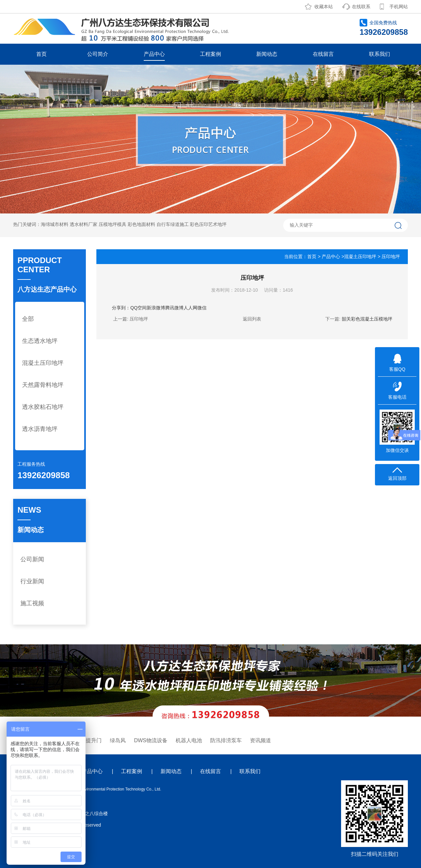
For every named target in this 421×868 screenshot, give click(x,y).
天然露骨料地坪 (43, 385)
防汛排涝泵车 (226, 740)
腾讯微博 (174, 308)
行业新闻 (32, 581)
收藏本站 (324, 7)
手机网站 (399, 7)
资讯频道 (260, 740)
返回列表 (252, 319)
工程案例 (210, 54)
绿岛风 (118, 740)
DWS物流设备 (150, 740)
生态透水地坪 (40, 341)
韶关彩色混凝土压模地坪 (367, 319)
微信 (202, 308)
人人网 (190, 308)
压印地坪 (139, 319)
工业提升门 (88, 740)
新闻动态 (267, 54)
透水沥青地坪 (40, 429)
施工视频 (32, 603)
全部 (28, 319)
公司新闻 (32, 559)
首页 (41, 54)
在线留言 (323, 54)
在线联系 (361, 7)
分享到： (121, 308)
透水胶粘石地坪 (43, 407)
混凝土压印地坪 (43, 363)
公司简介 (98, 54)
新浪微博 (156, 308)
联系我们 (380, 54)
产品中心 (154, 54)
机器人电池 (189, 740)
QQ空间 (138, 308)
